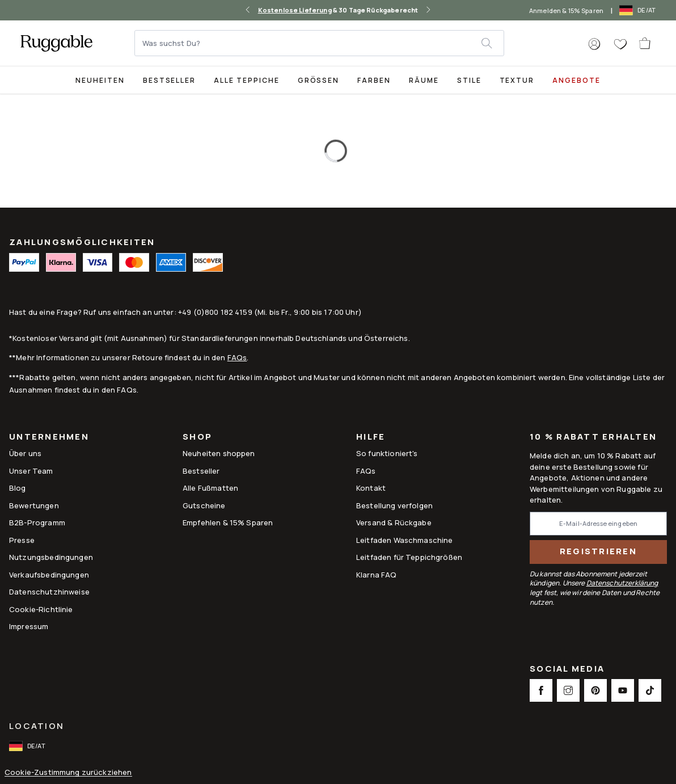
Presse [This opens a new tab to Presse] (22, 540)
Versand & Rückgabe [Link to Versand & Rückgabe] (394, 522)
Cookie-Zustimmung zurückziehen (68, 772)
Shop (197, 438)
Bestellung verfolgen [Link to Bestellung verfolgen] (394, 505)
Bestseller (170, 80)
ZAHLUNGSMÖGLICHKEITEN (82, 242)
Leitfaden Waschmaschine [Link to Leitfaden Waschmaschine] (404, 540)
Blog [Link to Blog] (18, 488)
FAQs (237, 357)
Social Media (567, 670)
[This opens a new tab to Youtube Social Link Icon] (623, 690)
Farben (374, 80)
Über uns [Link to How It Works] (25, 453)
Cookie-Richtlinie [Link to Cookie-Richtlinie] (41, 609)
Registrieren (598, 551)
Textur (517, 80)
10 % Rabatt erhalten (593, 437)
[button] (594, 44)
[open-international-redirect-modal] (639, 10)
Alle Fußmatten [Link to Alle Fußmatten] (210, 488)
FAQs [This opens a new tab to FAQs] (366, 471)
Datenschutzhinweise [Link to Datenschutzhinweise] (49, 592)
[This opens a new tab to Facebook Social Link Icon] (541, 690)
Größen (319, 80)
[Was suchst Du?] (309, 43)
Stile (469, 80)
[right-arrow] (428, 10)
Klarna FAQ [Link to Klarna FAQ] (377, 575)
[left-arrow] (248, 10)
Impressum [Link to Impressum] (29, 626)
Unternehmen (49, 438)
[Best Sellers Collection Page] (170, 80)
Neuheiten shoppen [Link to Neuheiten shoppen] (219, 453)
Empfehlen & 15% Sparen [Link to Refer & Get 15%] (228, 522)
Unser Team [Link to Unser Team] (31, 471)
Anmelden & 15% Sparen (566, 10)
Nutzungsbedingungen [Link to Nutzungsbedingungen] (51, 557)
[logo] (56, 43)
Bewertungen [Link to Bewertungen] (34, 505)
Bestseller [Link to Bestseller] (201, 471)
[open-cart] (645, 43)
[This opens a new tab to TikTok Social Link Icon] (650, 690)
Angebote (576, 80)
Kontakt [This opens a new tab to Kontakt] (371, 488)
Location (37, 726)
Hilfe (371, 438)
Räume (424, 80)
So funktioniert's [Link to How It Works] (387, 453)
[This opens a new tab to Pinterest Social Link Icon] (595, 690)
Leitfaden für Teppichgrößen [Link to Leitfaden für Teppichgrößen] (409, 557)
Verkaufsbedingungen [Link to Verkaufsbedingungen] (49, 575)
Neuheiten (100, 80)
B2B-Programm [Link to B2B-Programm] (37, 522)
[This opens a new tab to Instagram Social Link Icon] (568, 690)
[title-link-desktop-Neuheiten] (100, 80)
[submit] (492, 43)
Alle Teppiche (246, 80)
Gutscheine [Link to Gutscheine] (204, 505)
